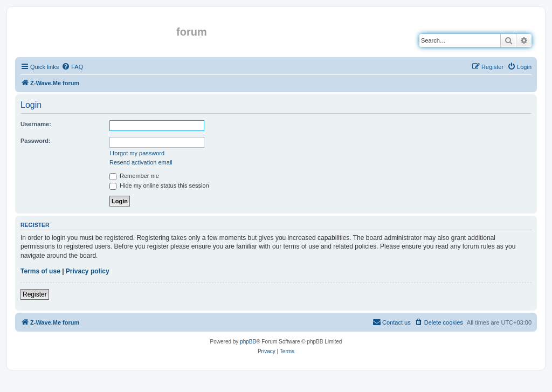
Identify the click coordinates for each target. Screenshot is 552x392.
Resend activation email (141, 162)
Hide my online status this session (159, 185)
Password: (36, 141)
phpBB (248, 342)
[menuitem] (72, 67)
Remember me (134, 176)
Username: (36, 124)
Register (35, 294)
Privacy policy (88, 271)
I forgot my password (137, 153)
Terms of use (40, 271)
